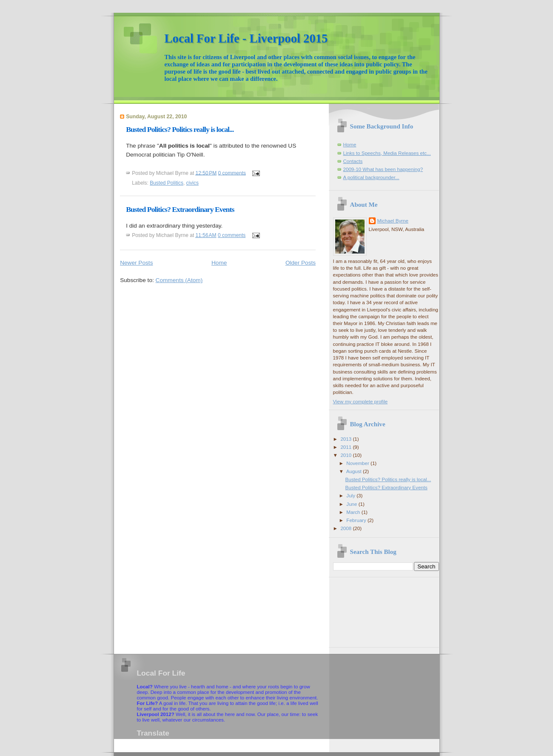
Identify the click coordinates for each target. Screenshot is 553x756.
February (357, 520)
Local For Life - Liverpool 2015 (246, 38)
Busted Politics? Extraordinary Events (180, 209)
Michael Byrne (393, 221)
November (358, 463)
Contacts (353, 161)
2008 (346, 528)
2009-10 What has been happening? (383, 169)
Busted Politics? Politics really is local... (180, 129)
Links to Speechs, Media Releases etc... (387, 153)
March (354, 512)
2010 (346, 455)
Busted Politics (167, 183)
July (351, 495)
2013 (346, 439)
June (352, 504)
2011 (346, 447)
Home (219, 263)
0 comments (232, 173)
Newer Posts (136, 263)
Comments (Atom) (179, 280)
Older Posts (301, 263)
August (355, 471)
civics (192, 183)
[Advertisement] (371, 609)
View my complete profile (361, 401)
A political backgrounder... (371, 177)
